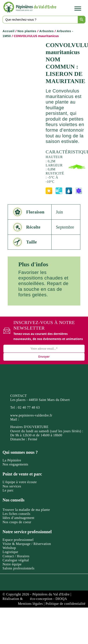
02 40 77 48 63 (29, 407)
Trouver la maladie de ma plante (26, 510)
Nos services (12, 486)
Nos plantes (27, 31)
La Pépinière (12, 460)
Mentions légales (30, 604)
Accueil (9, 31)
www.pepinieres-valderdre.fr (31, 415)
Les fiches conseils (16, 514)
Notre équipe (12, 564)
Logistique (10, 552)
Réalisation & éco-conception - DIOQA (35, 599)
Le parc (8, 490)
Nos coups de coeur (17, 522)
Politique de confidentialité (66, 604)
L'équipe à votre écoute (20, 482)
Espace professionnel (18, 540)
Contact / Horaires (16, 556)
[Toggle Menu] (78, 8)
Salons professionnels (19, 568)
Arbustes (46, 31)
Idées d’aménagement (18, 518)
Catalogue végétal (16, 560)
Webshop (9, 548)
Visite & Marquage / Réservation (27, 544)
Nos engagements (15, 464)
